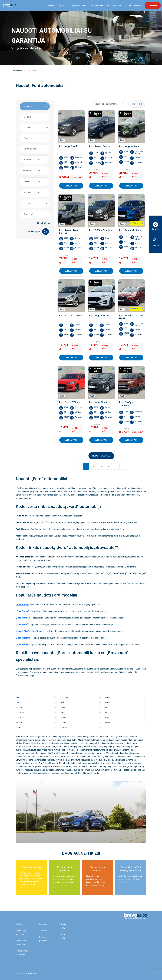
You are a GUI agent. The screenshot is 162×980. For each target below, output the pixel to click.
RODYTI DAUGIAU (101, 456)
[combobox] (35, 106)
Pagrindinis (18, 70)
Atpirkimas (63, 5)
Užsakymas (116, 5)
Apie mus (128, 5)
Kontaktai (138, 5)
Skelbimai (52, 5)
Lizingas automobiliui (79, 5)
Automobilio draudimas (100, 5)
